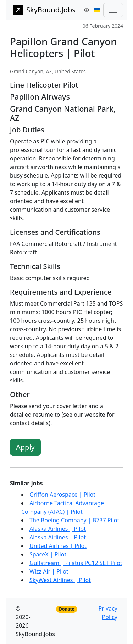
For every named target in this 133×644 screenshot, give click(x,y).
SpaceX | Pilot (48, 554)
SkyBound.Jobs (44, 10)
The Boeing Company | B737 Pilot (74, 520)
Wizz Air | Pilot (49, 571)
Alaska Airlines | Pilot (58, 529)
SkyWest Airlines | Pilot (60, 580)
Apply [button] (25, 447)
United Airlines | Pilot (58, 546)
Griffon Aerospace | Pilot (62, 495)
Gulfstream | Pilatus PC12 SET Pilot (76, 563)
